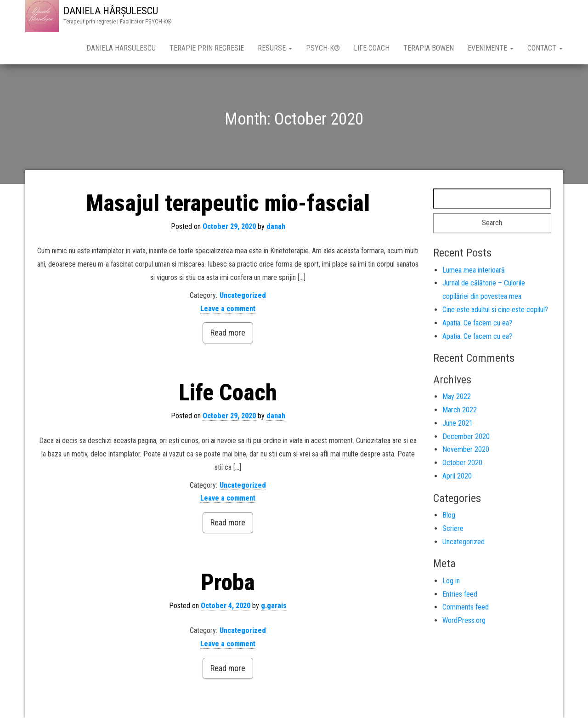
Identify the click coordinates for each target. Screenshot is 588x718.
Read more (228, 333)
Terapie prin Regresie (207, 48)
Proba (228, 582)
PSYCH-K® (323, 48)
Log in (451, 581)
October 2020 (462, 463)
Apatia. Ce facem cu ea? (477, 323)
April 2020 (457, 476)
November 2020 (466, 449)
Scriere (453, 528)
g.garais (274, 606)
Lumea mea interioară (474, 270)
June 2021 (458, 423)
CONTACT (545, 48)
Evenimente (491, 48)
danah (276, 226)
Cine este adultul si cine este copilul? (495, 310)
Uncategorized (243, 295)
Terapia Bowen (429, 48)
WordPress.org (464, 620)
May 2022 (457, 396)
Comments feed (466, 607)
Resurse (275, 48)
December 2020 (466, 436)
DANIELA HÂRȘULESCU (111, 11)
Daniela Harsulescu (121, 48)
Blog (449, 515)
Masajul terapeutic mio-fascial (228, 203)
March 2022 (460, 410)
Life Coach (372, 48)
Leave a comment (228, 309)
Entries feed (460, 594)
